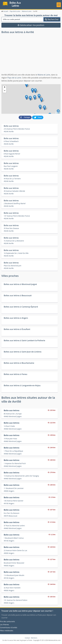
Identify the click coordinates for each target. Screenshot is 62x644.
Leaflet (58, 113)
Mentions (34, 638)
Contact (27, 638)
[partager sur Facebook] (25, 117)
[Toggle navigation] (59, 5)
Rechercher (52, 20)
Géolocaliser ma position (31, 25)
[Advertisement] (31, 56)
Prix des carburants (7, 622)
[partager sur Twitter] (38, 117)
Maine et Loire (44, 75)
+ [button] (5, 88)
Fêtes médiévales (7, 631)
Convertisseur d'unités (9, 628)
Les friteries (4, 625)
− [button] (5, 91)
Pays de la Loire (14, 78)
